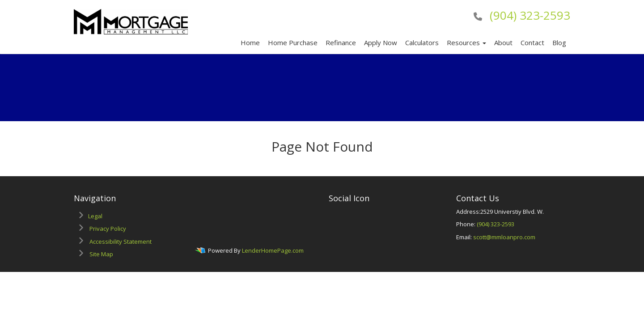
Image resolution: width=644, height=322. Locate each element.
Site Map (101, 254)
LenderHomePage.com (273, 251)
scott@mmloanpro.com (504, 237)
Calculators (422, 42)
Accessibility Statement (121, 241)
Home (250, 42)
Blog (559, 42)
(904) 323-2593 (530, 15)
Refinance (341, 42)
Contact (532, 42)
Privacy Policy (108, 229)
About (503, 42)
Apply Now (381, 42)
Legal (95, 216)
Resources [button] (466, 42)
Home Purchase (293, 42)
